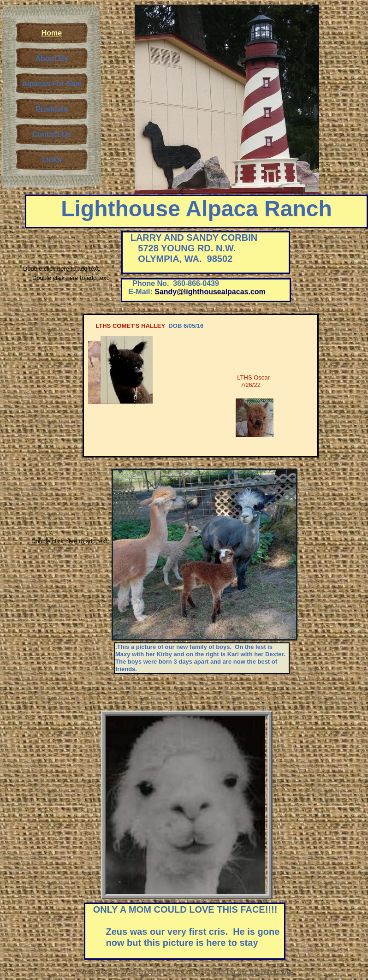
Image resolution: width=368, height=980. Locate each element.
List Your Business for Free (260, 972)
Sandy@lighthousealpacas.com (210, 292)
